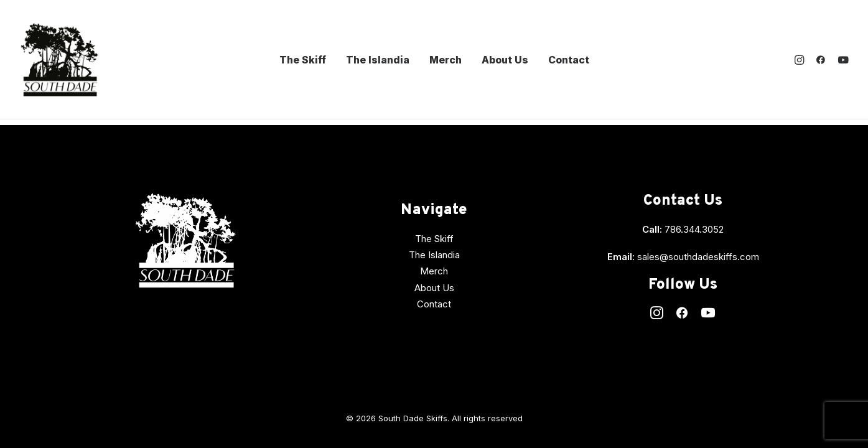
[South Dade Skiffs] (59, 60)
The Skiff (303, 60)
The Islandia (378, 60)
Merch (446, 60)
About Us (505, 60)
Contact (569, 60)
